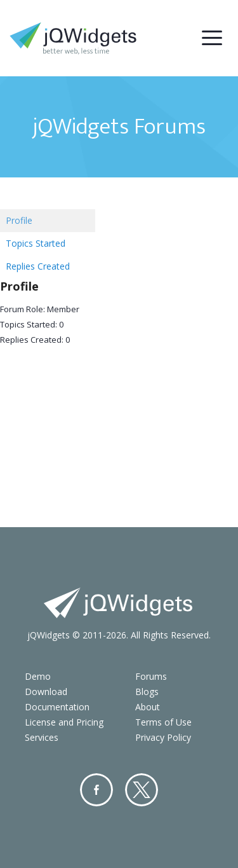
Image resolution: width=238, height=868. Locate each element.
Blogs (147, 692)
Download (46, 692)
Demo (38, 676)
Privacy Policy (163, 737)
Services (42, 737)
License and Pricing (64, 722)
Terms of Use (163, 722)
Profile (19, 220)
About (148, 707)
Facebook (96, 790)
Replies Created (38, 266)
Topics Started (36, 243)
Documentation (57, 707)
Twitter (142, 790)
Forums (151, 676)
